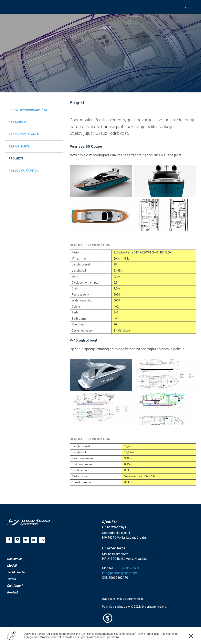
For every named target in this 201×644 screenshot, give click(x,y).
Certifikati (18, 122)
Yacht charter (16, 572)
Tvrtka (12, 579)
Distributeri (15, 586)
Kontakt (13, 592)
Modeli (12, 566)
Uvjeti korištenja (112, 599)
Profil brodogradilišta (28, 110)
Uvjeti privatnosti (133, 599)
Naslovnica (15, 559)
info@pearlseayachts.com (120, 573)
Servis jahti (19, 146)
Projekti (16, 158)
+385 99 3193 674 (127, 568)
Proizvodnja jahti (24, 134)
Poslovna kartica (24, 171)
